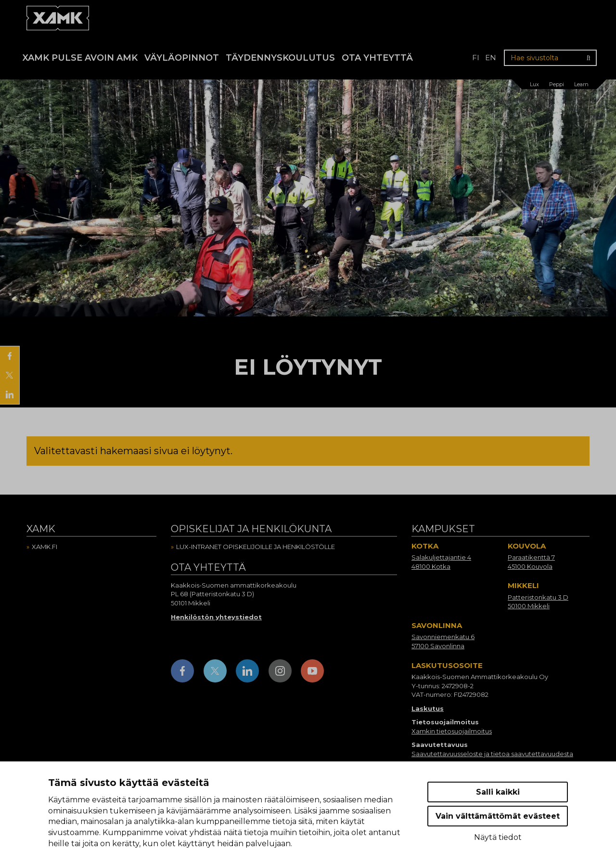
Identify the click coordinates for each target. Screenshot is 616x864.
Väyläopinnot (182, 58)
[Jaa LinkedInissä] (10, 394)
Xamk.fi (45, 547)
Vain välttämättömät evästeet (498, 816)
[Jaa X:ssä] (10, 375)
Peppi (557, 84)
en (491, 58)
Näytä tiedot (498, 837)
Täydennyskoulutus (280, 58)
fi (476, 58)
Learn (581, 84)
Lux (534, 84)
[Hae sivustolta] (550, 58)
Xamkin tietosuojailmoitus (452, 731)
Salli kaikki (498, 792)
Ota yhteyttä (377, 58)
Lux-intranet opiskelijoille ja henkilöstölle (256, 547)
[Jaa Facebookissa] (10, 356)
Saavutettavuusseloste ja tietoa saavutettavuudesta (492, 754)
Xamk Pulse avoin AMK (80, 58)
